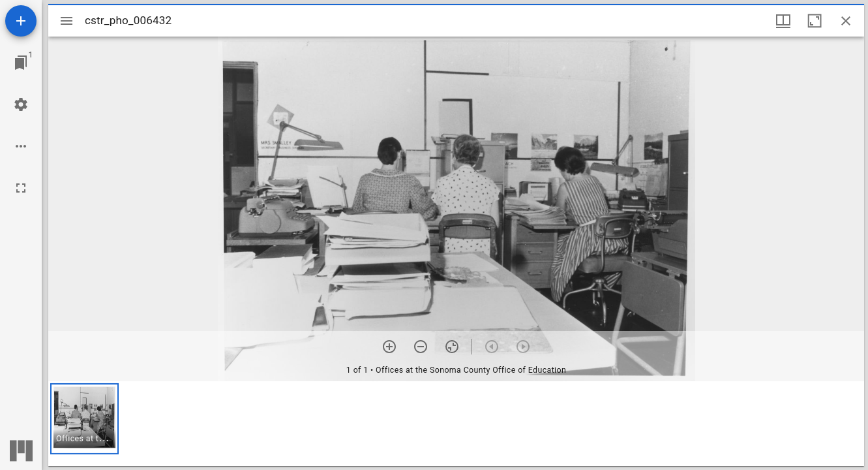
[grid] (456, 424)
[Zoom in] (389, 347)
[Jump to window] (21, 63)
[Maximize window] (815, 21)
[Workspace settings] (21, 104)
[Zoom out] (421, 347)
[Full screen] (21, 188)
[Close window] (846, 21)
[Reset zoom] (452, 347)
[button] (84, 419)
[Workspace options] (21, 146)
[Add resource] (21, 21)
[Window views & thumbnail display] (783, 21)
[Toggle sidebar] (67, 21)
